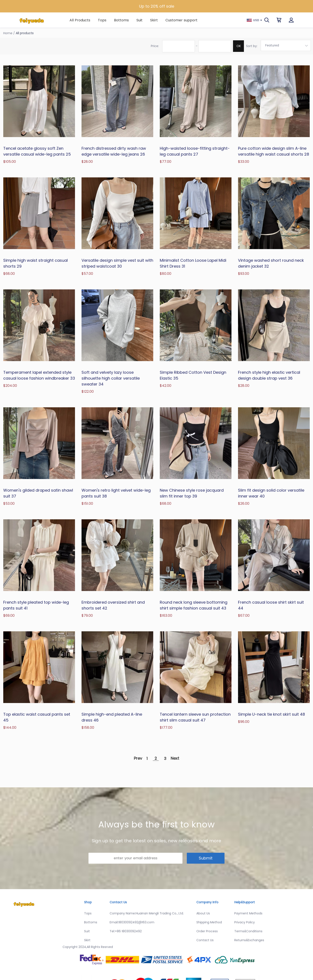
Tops (102, 20)
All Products (80, 20)
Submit (206, 858)
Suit (139, 20)
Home (8, 33)
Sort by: (252, 46)
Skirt (154, 20)
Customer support (181, 20)
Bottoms (121, 20)
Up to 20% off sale (157, 6)
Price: (155, 46)
